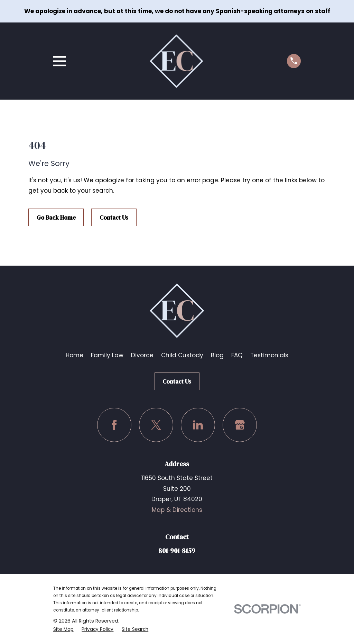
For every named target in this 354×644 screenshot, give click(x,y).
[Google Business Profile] (240, 425)
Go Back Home (56, 218)
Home (74, 355)
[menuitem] (64, 629)
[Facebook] (114, 425)
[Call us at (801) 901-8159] (294, 61)
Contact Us (114, 218)
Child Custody (182, 355)
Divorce (142, 355)
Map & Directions (177, 510)
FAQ (237, 355)
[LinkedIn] (198, 425)
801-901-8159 (177, 551)
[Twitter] (156, 425)
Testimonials (269, 355)
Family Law (107, 355)
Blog (217, 355)
